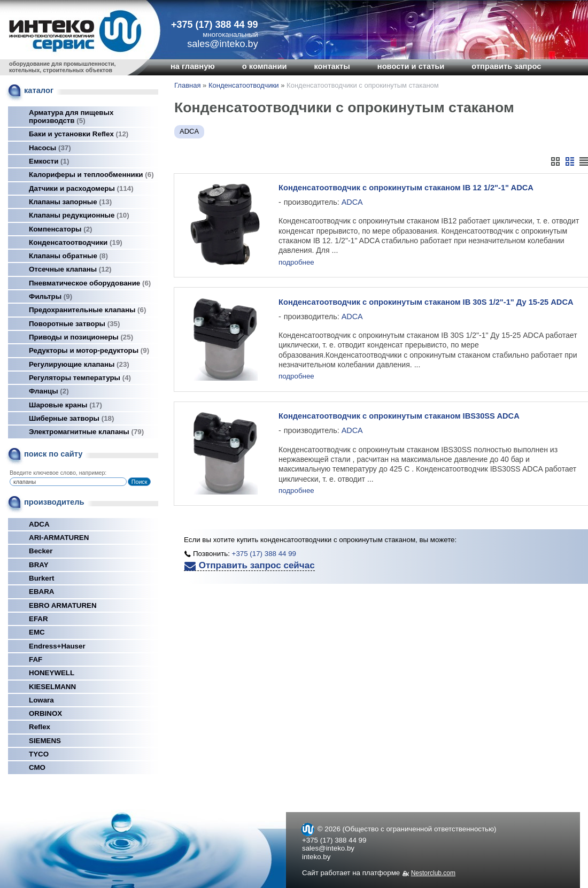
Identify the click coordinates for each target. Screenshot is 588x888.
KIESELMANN (52, 687)
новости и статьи (411, 66)
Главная (187, 85)
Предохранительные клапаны (87, 310)
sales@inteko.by (328, 848)
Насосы (50, 148)
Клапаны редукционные (79, 215)
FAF (36, 659)
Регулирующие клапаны (79, 364)
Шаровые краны (65, 405)
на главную (193, 66)
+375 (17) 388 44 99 (215, 25)
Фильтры (51, 296)
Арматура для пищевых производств (71, 117)
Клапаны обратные (68, 256)
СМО (37, 767)
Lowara (41, 700)
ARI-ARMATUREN (59, 538)
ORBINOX (45, 713)
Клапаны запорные (70, 202)
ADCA (39, 524)
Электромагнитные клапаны (86, 432)
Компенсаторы (61, 229)
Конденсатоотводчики (76, 242)
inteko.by (316, 857)
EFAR (38, 619)
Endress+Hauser (57, 646)
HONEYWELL (52, 673)
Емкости (49, 161)
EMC (37, 632)
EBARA (41, 592)
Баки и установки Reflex (79, 134)
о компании (265, 66)
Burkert (41, 578)
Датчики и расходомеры (81, 188)
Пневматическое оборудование (90, 283)
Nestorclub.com (433, 873)
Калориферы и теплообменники (91, 175)
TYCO (39, 754)
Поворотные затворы (74, 324)
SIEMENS (45, 741)
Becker (41, 551)
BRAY (39, 565)
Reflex (40, 727)
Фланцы (49, 391)
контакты (332, 66)
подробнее (296, 263)
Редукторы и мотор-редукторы (89, 350)
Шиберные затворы (71, 418)
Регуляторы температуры (80, 378)
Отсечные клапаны (70, 269)
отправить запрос (506, 66)
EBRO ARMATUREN (63, 605)
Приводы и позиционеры (81, 337)
